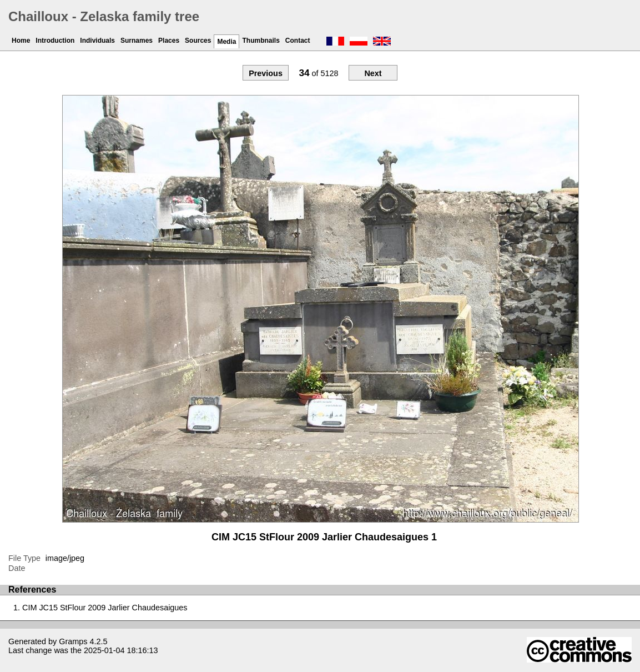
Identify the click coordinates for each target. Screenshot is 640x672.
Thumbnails (261, 41)
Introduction (55, 41)
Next (373, 73)
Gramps (73, 641)
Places (169, 41)
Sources (198, 41)
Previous (266, 73)
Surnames (137, 41)
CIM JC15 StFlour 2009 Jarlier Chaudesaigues (105, 608)
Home (21, 41)
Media (226, 42)
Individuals (97, 41)
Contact (298, 41)
